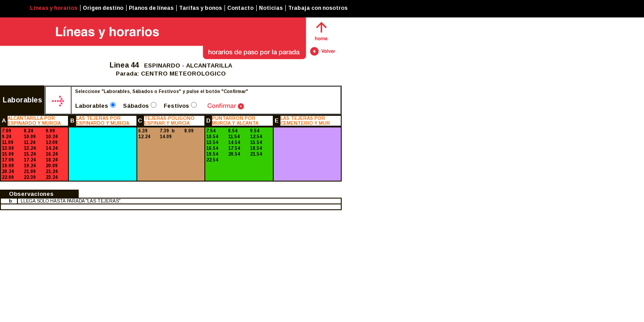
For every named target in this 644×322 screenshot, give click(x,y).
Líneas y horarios (54, 8)
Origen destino (103, 8)
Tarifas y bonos (200, 8)
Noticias (271, 8)
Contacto (240, 8)
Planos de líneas (151, 8)
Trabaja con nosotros (318, 8)
